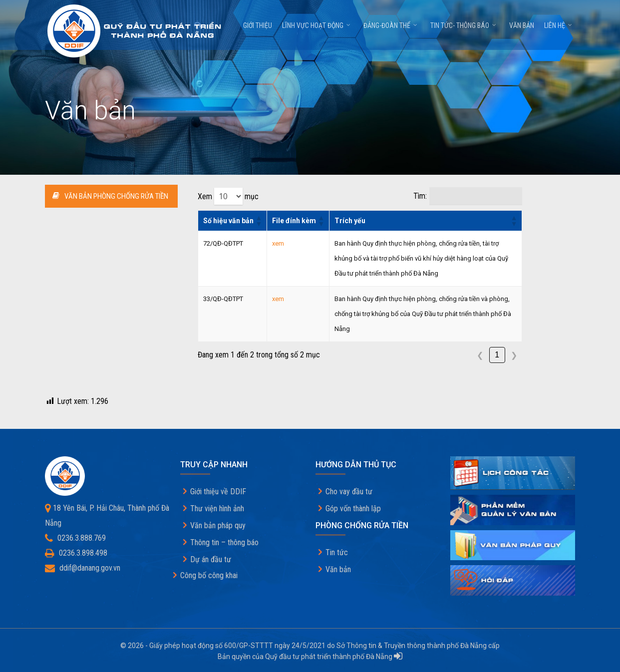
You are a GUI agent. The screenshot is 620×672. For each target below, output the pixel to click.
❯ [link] (514, 355)
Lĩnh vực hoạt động (317, 28)
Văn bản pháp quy (218, 525)
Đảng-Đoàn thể (391, 28)
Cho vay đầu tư (349, 492)
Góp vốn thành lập (353, 508)
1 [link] (497, 355)
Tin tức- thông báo (464, 28)
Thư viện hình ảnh (217, 508)
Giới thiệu (258, 28)
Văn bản (522, 28)
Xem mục (228, 196)
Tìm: (420, 196)
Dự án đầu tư (211, 559)
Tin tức (337, 552)
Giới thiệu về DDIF (218, 492)
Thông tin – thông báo (224, 542)
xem (278, 243)
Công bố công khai (209, 575)
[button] (259, 221)
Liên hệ (559, 28)
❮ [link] (480, 355)
